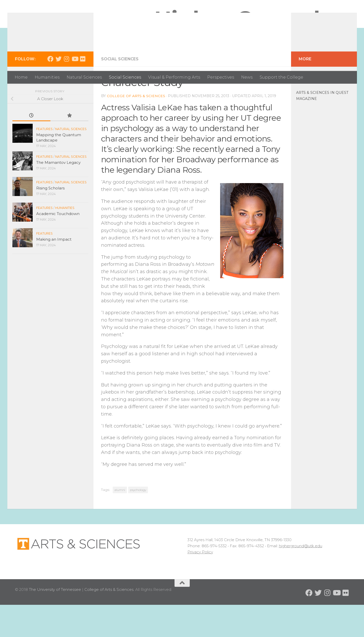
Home (21, 77)
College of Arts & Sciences (136, 128)
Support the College (281, 77)
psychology (138, 522)
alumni (120, 522)
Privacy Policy (200, 584)
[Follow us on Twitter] (59, 91)
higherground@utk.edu (301, 578)
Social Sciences (125, 77)
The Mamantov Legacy (58, 195)
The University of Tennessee (55, 622)
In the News (309, 107)
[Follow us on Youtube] (75, 91)
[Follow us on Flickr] (83, 91)
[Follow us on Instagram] (67, 91)
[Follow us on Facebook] (50, 91)
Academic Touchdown (58, 246)
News (247, 77)
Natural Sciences (84, 77)
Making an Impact (54, 271)
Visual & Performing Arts (174, 77)
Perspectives (221, 77)
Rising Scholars (50, 220)
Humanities (47, 77)
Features (44, 161)
